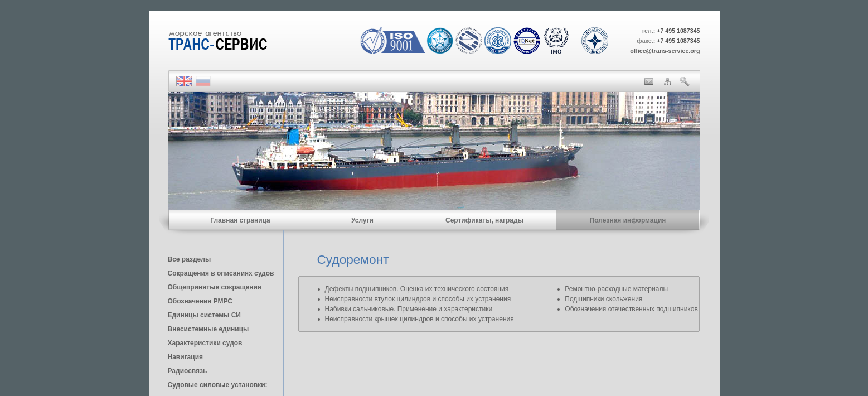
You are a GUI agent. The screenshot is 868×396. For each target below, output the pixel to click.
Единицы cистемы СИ (204, 315)
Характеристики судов (205, 343)
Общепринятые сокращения (215, 287)
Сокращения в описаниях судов (221, 273)
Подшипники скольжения (603, 299)
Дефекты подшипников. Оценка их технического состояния (417, 289)
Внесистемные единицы (208, 329)
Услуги (362, 220)
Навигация (186, 357)
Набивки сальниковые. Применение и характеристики (409, 309)
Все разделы (190, 259)
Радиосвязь (188, 371)
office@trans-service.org (665, 51)
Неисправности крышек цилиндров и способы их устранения (420, 319)
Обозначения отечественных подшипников (631, 309)
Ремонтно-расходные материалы (616, 289)
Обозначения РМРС (200, 301)
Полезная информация (628, 220)
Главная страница (240, 220)
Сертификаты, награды (484, 220)
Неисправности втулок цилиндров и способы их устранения (418, 299)
